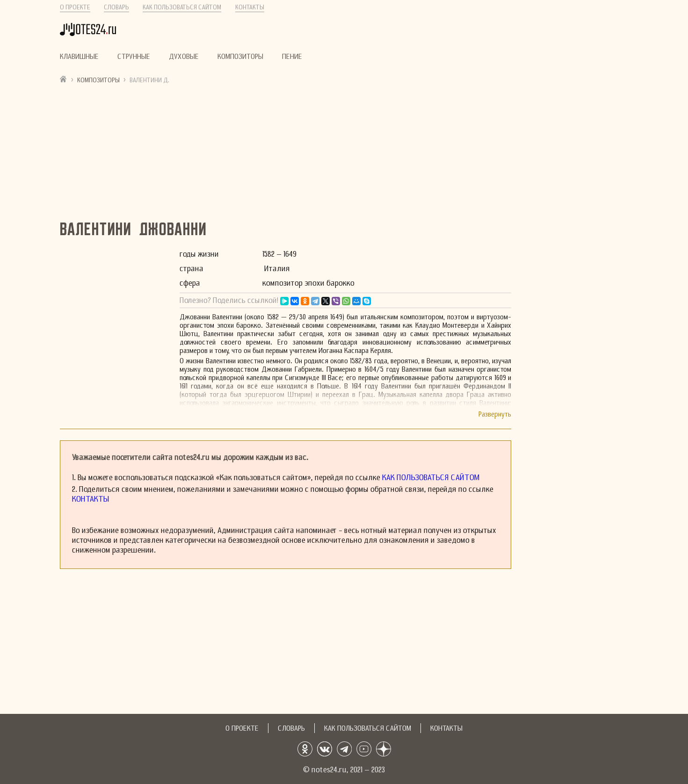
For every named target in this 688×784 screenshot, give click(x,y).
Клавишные (79, 57)
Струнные (134, 57)
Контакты (250, 7)
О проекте (75, 7)
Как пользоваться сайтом (182, 7)
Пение (292, 57)
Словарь (116, 7)
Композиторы (240, 57)
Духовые (184, 57)
